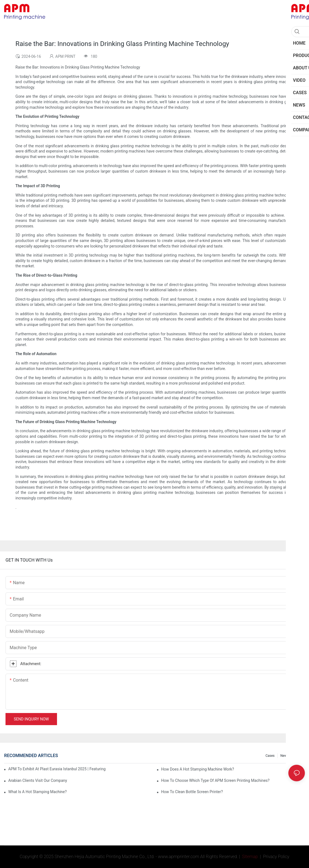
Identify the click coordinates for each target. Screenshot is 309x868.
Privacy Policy (276, 857)
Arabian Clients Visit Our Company (38, 780)
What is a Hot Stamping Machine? (37, 792)
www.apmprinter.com (179, 857)
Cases (270, 756)
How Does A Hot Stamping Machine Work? (198, 769)
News (284, 756)
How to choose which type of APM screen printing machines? (215, 780)
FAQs (298, 756)
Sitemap (250, 857)
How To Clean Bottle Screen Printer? (192, 792)
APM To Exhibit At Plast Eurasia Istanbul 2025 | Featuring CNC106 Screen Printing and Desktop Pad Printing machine (57, 769)
